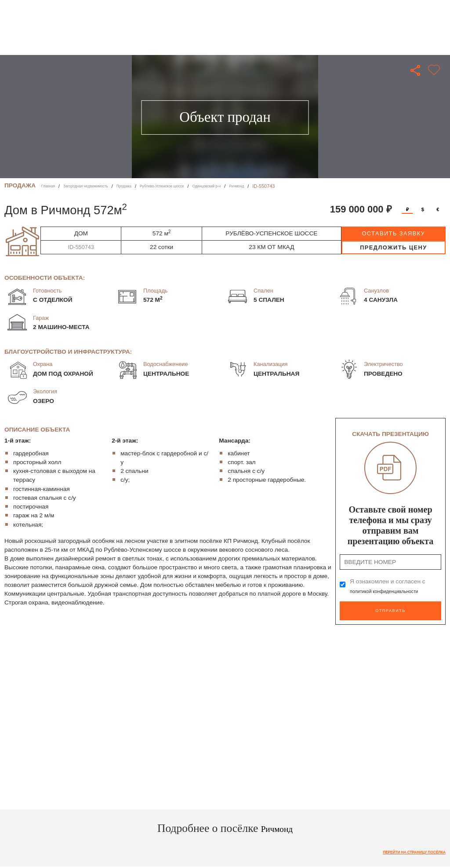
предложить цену (394, 247)
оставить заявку (393, 233)
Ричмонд (287, 186)
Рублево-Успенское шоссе (193, 186)
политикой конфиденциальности (395, 591)
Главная (51, 186)
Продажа (146, 186)
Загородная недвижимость (97, 186)
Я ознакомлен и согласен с (395, 586)
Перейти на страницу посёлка (404, 849)
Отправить (390, 608)
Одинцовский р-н (250, 186)
